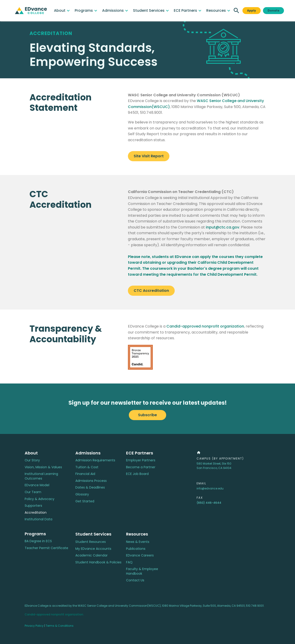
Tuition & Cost (87, 467)
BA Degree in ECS (38, 541)
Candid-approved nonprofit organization (205, 326)
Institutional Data (38, 519)
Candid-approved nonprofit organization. (54, 614)
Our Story (32, 460)
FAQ (129, 562)
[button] (62, 11)
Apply (252, 10)
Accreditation (36, 513)
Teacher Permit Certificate (46, 548)
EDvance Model (37, 485)
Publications (136, 549)
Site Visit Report (149, 156)
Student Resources (91, 542)
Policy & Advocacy (40, 499)
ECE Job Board (137, 474)
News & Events (138, 542)
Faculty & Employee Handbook (142, 571)
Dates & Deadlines (90, 487)
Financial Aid (85, 474)
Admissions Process (91, 481)
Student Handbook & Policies (98, 562)
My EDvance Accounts (93, 549)
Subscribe (147, 415)
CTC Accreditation (151, 291)
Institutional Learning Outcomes (41, 476)
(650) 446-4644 (209, 503)
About (31, 453)
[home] (31, 11)
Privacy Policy (34, 626)
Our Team (33, 492)
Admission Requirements (95, 460)
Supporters (33, 506)
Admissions (88, 453)
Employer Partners (141, 460)
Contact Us (135, 580)
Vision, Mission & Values (43, 467)
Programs (35, 534)
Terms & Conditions (60, 626)
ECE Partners (140, 453)
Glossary (82, 494)
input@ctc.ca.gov (223, 227)
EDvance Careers (140, 555)
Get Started (85, 501)
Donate (273, 10)
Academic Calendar (91, 555)
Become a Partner (141, 467)
